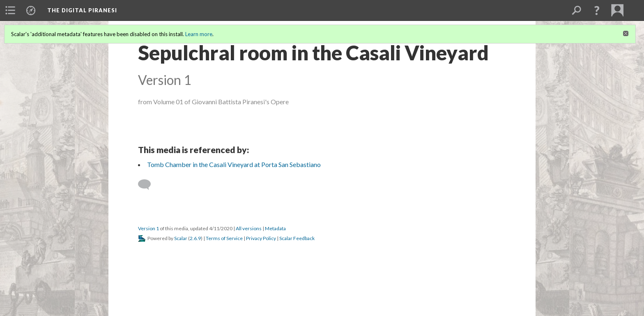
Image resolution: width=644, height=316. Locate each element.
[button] (597, 10)
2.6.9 (195, 238)
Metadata (275, 228)
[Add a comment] (148, 185)
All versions (249, 228)
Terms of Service (224, 238)
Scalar (181, 238)
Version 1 (148, 228)
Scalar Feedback (297, 238)
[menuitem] (10, 10)
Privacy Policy (261, 238)
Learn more (199, 34)
